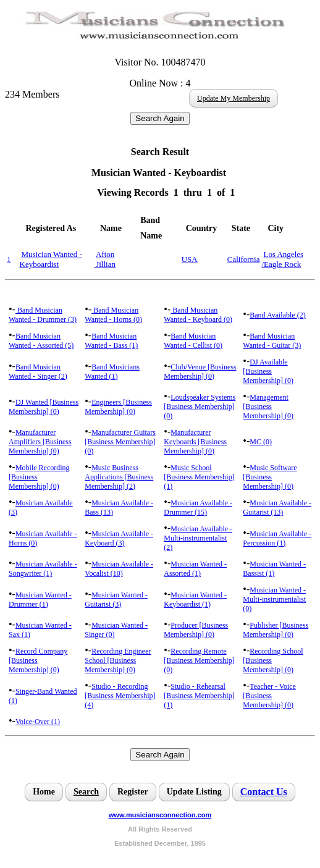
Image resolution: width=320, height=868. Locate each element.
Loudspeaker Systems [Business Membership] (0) (200, 407)
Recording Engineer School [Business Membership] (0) (118, 660)
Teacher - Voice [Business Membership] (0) (269, 696)
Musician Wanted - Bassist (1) (274, 569)
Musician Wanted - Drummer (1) (40, 600)
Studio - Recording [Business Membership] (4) (120, 696)
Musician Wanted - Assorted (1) (195, 569)
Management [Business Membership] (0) (268, 407)
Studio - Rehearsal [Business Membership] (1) (199, 696)
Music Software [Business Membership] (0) (270, 477)
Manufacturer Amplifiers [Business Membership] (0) (40, 442)
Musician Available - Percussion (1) (277, 538)
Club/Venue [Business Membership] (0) (200, 372)
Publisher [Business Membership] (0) (276, 630)
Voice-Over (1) (38, 722)
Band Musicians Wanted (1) (112, 372)
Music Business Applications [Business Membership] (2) (119, 477)
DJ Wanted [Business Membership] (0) (44, 407)
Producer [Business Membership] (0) (196, 630)
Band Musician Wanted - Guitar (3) (272, 341)
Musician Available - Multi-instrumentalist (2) (198, 538)
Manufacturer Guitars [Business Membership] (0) (120, 442)
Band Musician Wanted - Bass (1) (111, 341)
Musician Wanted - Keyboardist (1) (195, 600)
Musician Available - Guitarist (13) (277, 508)
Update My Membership (234, 98)
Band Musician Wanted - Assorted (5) (41, 341)
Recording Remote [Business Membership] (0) (199, 660)
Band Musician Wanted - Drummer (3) (43, 315)
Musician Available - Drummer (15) (198, 508)
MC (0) (261, 442)
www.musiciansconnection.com (160, 815)
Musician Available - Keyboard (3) (119, 538)
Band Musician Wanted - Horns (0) (113, 315)
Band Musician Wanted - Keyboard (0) (198, 315)
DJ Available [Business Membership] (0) (268, 371)
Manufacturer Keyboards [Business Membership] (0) (195, 442)
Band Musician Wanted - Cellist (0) (193, 341)
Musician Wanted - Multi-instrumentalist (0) (274, 599)
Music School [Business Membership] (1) (199, 477)
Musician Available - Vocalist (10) (119, 569)
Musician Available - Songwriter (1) (43, 569)
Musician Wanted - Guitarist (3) (116, 600)
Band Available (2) (277, 315)
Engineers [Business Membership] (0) (118, 407)
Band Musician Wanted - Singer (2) (38, 372)
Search (86, 792)
